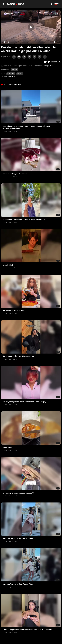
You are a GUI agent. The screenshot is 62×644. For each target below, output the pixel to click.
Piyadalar (11, 74)
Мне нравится (45, 62)
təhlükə (20, 74)
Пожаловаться (8, 76)
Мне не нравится (49, 62)
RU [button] (57, 4)
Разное (15, 69)
